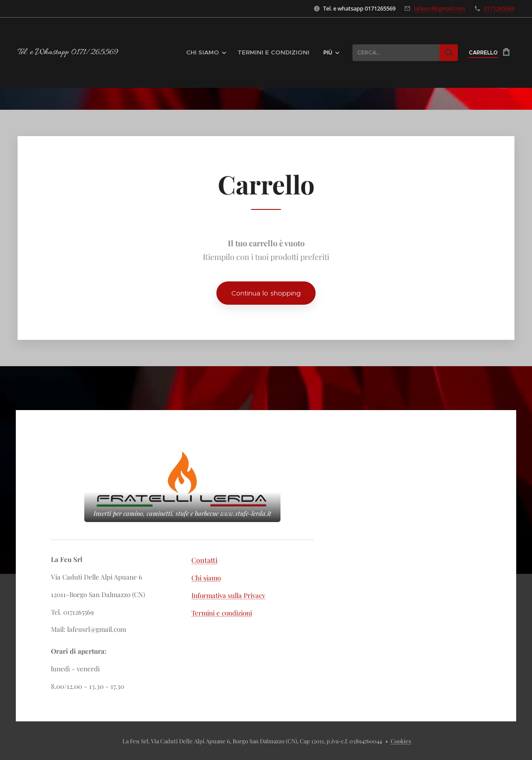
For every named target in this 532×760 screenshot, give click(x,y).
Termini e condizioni (222, 613)
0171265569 (499, 8)
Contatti (205, 560)
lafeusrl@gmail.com (440, 8)
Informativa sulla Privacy (228, 595)
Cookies (401, 741)
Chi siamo (206, 578)
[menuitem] (220, 53)
